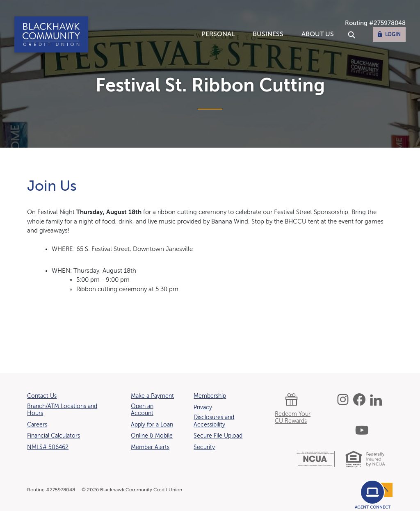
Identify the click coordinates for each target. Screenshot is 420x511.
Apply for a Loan (152, 425)
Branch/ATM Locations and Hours (62, 410)
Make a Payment (152, 396)
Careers (37, 425)
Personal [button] (218, 34)
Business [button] (268, 34)
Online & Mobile (152, 436)
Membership (210, 396)
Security (204, 447)
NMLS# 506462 (48, 447)
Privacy (203, 408)
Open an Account (142, 410)
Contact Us (42, 396)
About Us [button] (318, 34)
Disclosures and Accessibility (214, 421)
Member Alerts (150, 447)
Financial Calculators (54, 436)
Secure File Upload (218, 436)
